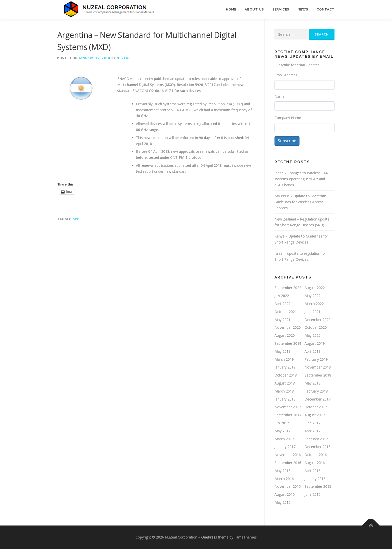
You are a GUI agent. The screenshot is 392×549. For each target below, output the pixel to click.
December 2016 (317, 447)
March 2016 (284, 479)
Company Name (288, 118)
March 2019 (284, 359)
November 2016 (288, 455)
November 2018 (318, 367)
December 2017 (317, 399)
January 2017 (285, 447)
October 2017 (316, 407)
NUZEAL (123, 58)
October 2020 (316, 328)
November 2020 (288, 328)
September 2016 (288, 463)
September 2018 (318, 375)
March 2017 (284, 439)
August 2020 (285, 336)
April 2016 (312, 471)
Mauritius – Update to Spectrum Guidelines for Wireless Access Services (300, 202)
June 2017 (312, 423)
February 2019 (316, 359)
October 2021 (286, 312)
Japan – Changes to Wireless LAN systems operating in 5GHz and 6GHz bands (301, 179)
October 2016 (316, 455)
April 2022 (282, 304)
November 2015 (288, 487)
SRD (76, 219)
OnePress (209, 537)
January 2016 (315, 479)
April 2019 (312, 351)
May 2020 (312, 336)
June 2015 (312, 494)
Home (231, 9)
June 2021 (312, 312)
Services (281, 9)
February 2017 (316, 439)
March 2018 (284, 391)
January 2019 (285, 367)
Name (279, 96)
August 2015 (285, 494)
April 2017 (312, 431)
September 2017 (288, 415)
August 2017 (315, 415)
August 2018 (285, 383)
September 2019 (288, 343)
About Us (254, 9)
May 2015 (282, 502)
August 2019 (315, 343)
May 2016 (282, 471)
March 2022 (314, 304)
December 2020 (317, 320)
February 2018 (316, 391)
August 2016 (315, 463)
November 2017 (288, 407)
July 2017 (282, 423)
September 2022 (288, 288)
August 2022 (315, 288)
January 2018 (285, 399)
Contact (326, 9)
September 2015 (318, 487)
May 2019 (282, 351)
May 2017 (282, 431)
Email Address (286, 75)
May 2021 (282, 320)
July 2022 (282, 296)
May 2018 (312, 383)
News (303, 9)
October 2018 (286, 375)
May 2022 (312, 296)
